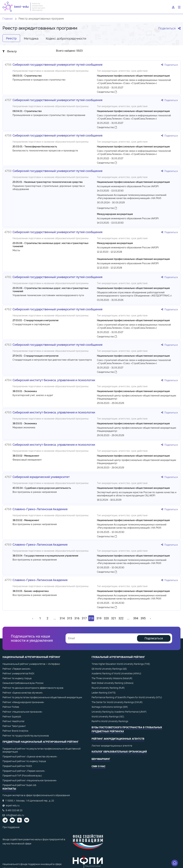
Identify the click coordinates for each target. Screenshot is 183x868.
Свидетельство (107, 92)
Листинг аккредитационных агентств (112, 746)
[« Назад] (33, 618)
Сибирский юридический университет (41, 477)
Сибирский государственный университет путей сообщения (57, 64)
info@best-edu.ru (15, 815)
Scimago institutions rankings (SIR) (110, 707)
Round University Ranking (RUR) (108, 688)
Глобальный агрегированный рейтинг (118, 657)
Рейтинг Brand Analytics (15, 731)
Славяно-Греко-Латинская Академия (40, 509)
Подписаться (154, 638)
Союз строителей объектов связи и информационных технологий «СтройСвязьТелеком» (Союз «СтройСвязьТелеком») (134, 81)
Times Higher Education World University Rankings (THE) (121, 664)
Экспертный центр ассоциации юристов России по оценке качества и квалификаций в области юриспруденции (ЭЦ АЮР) (137, 494)
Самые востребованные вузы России (23, 683)
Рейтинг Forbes (11, 707)
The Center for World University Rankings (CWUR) (117, 702)
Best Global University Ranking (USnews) (113, 683)
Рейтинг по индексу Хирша (17, 678)
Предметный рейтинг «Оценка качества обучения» (30, 757)
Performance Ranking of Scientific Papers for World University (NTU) (127, 697)
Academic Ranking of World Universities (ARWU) (116, 673)
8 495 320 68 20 (14, 810)
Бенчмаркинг (101, 759)
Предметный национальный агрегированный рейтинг (41, 742)
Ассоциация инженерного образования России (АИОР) (128, 186)
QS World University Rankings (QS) (109, 669)
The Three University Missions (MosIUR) (112, 678)
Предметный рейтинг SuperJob (19, 785)
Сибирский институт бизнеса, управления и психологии (54, 380)
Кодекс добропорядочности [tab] (66, 38)
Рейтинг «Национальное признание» (22, 712)
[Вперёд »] (150, 618)
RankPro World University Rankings (110, 721)
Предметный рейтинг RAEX (17, 766)
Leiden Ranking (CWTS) (104, 693)
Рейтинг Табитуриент (14, 726)
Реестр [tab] (11, 38)
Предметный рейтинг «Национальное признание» (30, 780)
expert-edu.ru (13, 805)
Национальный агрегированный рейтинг (31, 657)
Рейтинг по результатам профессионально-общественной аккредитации (42, 697)
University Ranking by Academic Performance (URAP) (119, 712)
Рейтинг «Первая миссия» (17, 669)
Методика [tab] (31, 38)
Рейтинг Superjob (12, 717)
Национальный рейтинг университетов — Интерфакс (31, 664)
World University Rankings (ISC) (108, 717)
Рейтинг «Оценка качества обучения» (23, 693)
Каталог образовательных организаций (119, 752)
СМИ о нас (99, 766)
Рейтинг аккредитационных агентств (118, 739)
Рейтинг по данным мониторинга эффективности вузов (33, 688)
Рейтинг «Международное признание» (23, 702)
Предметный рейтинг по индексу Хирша (24, 761)
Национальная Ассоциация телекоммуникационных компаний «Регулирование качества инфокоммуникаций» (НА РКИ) (132, 196)
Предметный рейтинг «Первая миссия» (24, 771)
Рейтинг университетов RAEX (18, 673)
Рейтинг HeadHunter (14, 721)
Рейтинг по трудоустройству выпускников (26, 736)
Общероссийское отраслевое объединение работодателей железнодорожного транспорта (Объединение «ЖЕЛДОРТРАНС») (134, 294)
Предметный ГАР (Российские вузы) (22, 776)
